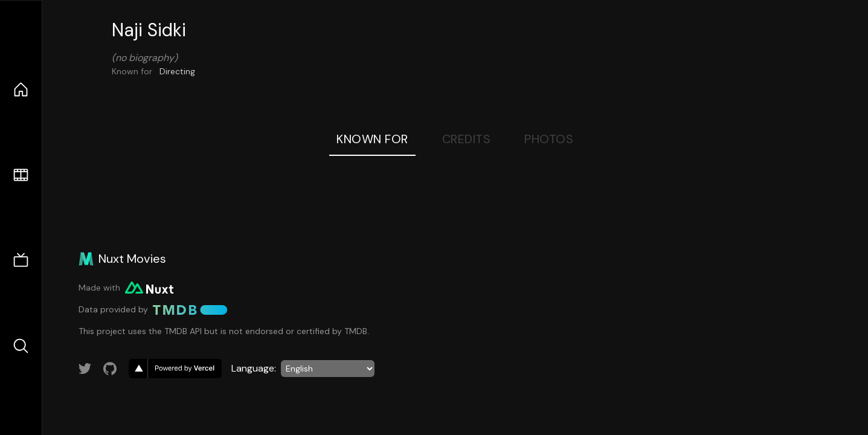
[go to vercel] (175, 369)
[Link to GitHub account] (110, 369)
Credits (467, 139)
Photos (549, 139)
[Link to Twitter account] (85, 369)
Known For (372, 139)
